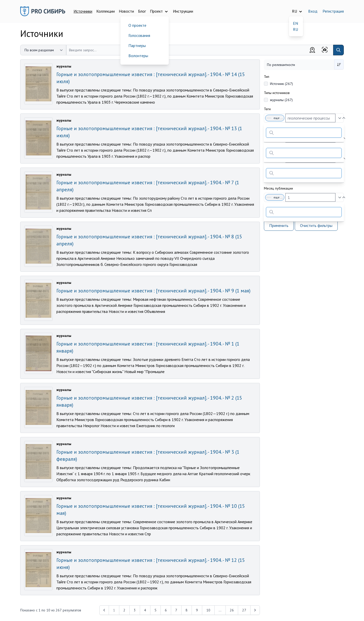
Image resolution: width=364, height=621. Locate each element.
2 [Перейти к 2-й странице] (124, 610)
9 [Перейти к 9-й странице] (197, 610)
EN (295, 23)
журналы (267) (281, 100)
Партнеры (137, 45)
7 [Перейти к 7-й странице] (176, 610)
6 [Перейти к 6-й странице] (166, 610)
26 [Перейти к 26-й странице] (232, 610)
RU (295, 29)
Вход (313, 11)
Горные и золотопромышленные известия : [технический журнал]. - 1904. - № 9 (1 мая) (153, 291)
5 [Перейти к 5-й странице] (155, 610)
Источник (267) (281, 84)
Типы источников (277, 93)
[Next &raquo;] (255, 610)
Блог (142, 11)
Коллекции (106, 11)
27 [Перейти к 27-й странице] (244, 610)
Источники (83, 11)
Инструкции (183, 11)
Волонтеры (138, 56)
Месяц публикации (278, 188)
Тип (267, 77)
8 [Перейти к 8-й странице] (187, 610)
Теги (267, 109)
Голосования (139, 35)
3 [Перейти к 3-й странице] (135, 610)
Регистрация (333, 11)
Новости (126, 11)
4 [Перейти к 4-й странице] (145, 610)
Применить (279, 225)
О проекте (137, 25)
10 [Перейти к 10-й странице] (208, 610)
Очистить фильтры (316, 225)
